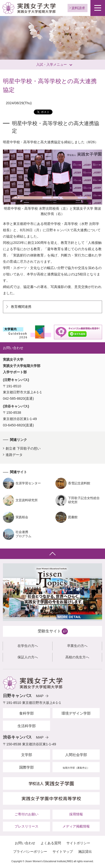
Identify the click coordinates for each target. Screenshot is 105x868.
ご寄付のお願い (26, 814)
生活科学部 (27, 726)
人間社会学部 (76, 755)
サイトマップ (63, 852)
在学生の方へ (28, 646)
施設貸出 (85, 852)
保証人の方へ (28, 657)
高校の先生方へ (77, 657)
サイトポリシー (78, 843)
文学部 (27, 755)
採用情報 (76, 814)
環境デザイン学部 (76, 713)
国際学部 (26, 767)
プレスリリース (26, 826)
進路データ (14, 455)
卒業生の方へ (77, 646)
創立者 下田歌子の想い (23, 448)
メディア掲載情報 (76, 826)
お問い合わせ (25, 843)
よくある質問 (51, 843)
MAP (40, 696)
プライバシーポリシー (30, 852)
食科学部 (26, 713)
